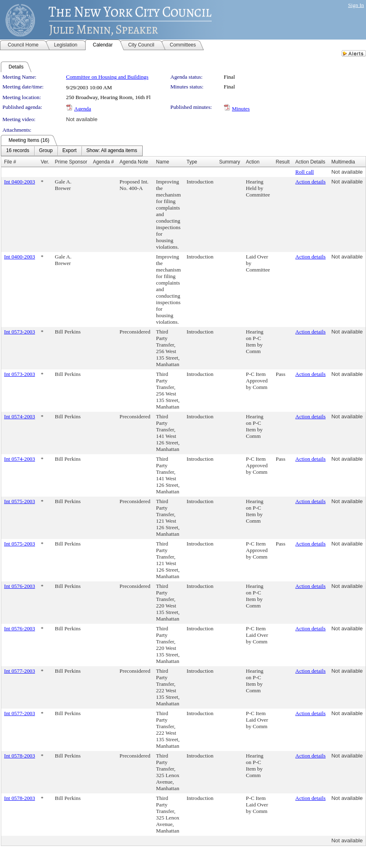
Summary (230, 162)
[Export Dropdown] (69, 151)
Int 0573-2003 (20, 332)
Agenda (83, 109)
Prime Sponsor (71, 162)
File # (10, 162)
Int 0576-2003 (20, 586)
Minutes (241, 109)
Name (163, 162)
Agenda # (103, 162)
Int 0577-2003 (20, 671)
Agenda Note (134, 162)
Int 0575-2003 (20, 501)
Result (283, 162)
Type (192, 162)
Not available (82, 119)
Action (252, 162)
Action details (311, 182)
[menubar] (72, 151)
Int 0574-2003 (20, 416)
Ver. (45, 162)
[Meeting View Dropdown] (112, 151)
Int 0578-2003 (20, 756)
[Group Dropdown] (46, 151)
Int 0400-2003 (20, 182)
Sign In (356, 5)
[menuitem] (18, 151)
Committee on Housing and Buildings (107, 77)
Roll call (305, 172)
